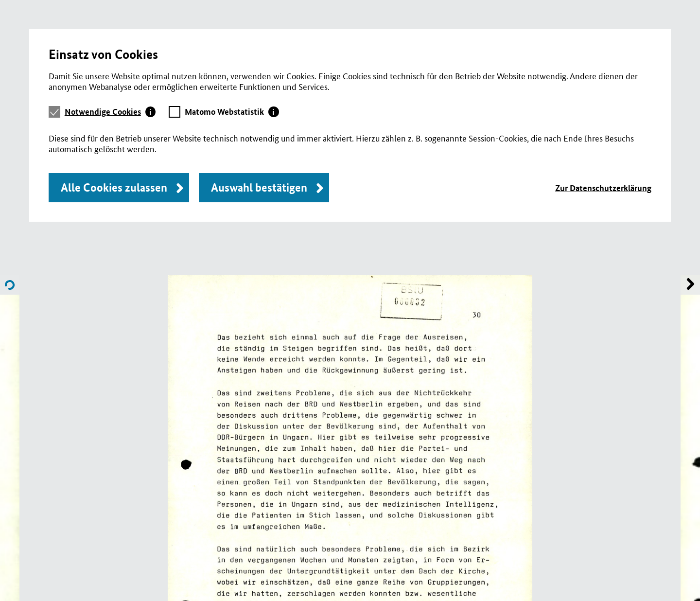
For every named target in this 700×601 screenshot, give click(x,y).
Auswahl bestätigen (259, 187)
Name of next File (10, 285)
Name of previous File (690, 285)
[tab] (110, 112)
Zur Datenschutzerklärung (603, 188)
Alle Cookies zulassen (114, 187)
